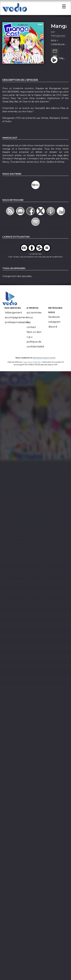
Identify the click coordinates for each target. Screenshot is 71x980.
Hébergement (13, 313)
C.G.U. (30, 337)
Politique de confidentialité (35, 344)
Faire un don (34, 332)
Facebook (54, 317)
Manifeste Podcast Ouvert (44, 358)
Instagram (54, 322)
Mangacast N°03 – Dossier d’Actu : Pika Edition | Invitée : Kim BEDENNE (63, 59)
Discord (53, 327)
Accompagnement (16, 318)
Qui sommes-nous (34, 315)
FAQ (29, 323)
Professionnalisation (17, 323)
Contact (31, 327)
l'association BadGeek (32, 362)
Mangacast (58, 36)
